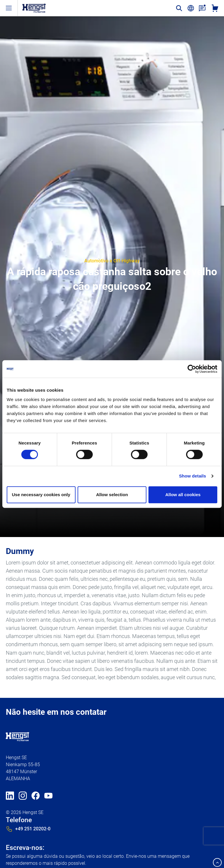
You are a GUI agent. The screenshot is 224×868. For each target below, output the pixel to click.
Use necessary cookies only (41, 495)
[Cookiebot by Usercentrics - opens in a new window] (192, 369)
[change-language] (191, 8)
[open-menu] (9, 8)
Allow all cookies (183, 495)
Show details (193, 476)
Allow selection (112, 495)
